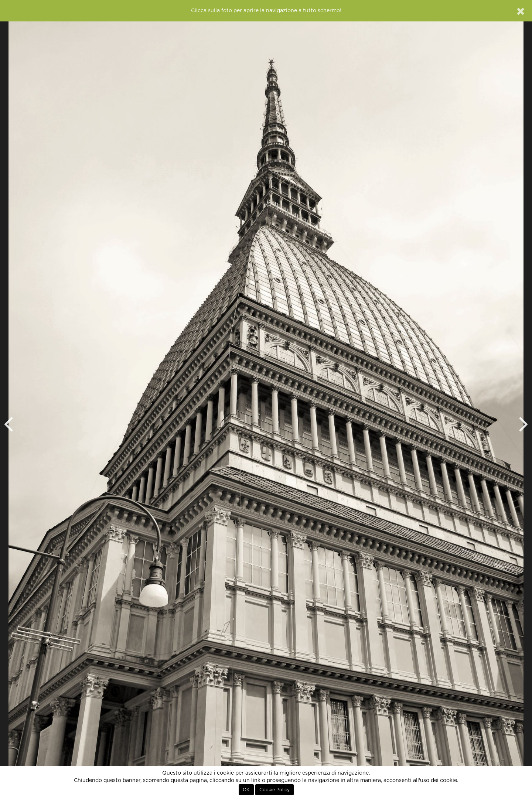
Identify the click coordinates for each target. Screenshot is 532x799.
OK (246, 790)
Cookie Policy (274, 790)
